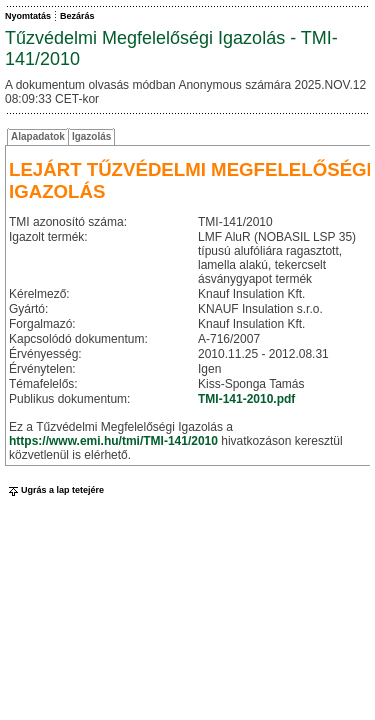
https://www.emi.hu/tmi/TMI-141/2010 (113, 441)
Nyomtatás (28, 16)
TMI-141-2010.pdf (246, 399)
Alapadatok (38, 136)
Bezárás (77, 16)
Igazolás (91, 136)
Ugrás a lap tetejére (54, 490)
